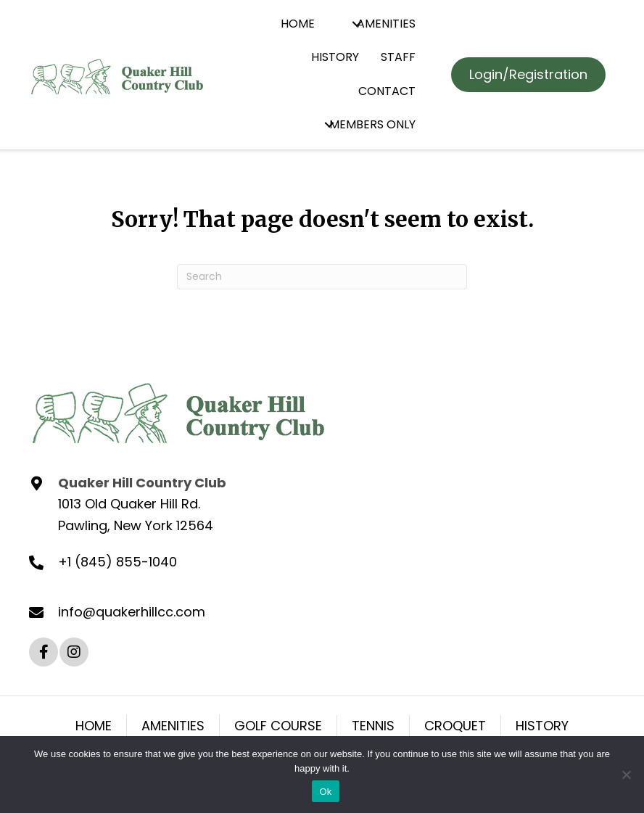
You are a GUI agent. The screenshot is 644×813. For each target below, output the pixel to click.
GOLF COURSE (278, 726)
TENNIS (373, 726)
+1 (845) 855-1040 (117, 562)
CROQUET (455, 726)
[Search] (322, 277)
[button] (356, 24)
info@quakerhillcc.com (132, 612)
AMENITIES (173, 726)
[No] (626, 775)
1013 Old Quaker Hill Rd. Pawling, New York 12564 (136, 515)
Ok (325, 792)
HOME (94, 726)
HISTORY (542, 726)
